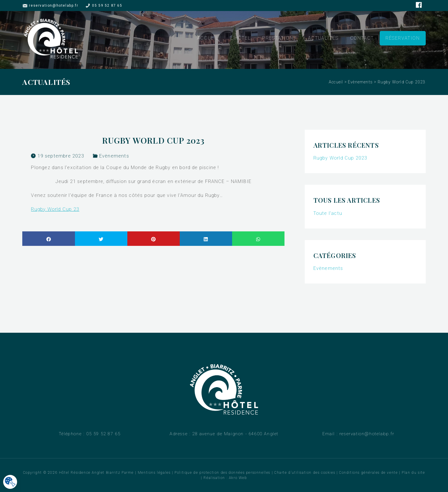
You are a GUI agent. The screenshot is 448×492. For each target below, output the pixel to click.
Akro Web (238, 478)
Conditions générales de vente (368, 473)
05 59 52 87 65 (107, 6)
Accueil (208, 38)
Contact (362, 38)
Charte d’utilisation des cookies (305, 473)
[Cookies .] (10, 482)
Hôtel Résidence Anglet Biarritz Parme (96, 473)
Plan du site (413, 473)
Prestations (279, 38)
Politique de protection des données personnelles (222, 473)
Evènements (360, 82)
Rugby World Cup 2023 (340, 158)
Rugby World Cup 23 (55, 209)
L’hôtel (240, 38)
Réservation (403, 38)
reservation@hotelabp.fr (54, 6)
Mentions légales (154, 473)
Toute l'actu (328, 213)
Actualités (323, 38)
